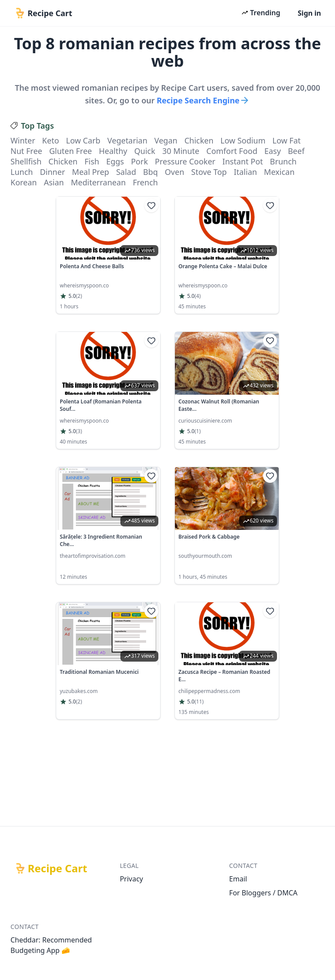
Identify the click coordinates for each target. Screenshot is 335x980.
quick (145, 151)
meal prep (91, 172)
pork (139, 161)
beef (296, 151)
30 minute (181, 151)
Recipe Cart (58, 868)
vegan (166, 140)
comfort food (232, 151)
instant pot (243, 161)
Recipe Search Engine (203, 100)
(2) (79, 296)
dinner (52, 172)
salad (126, 172)
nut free (26, 151)
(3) (79, 431)
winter (23, 140)
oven (174, 172)
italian (245, 172)
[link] (108, 255)
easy (273, 151)
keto (51, 140)
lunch (22, 172)
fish (92, 161)
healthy (113, 151)
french (145, 182)
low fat (287, 140)
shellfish (26, 161)
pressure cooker (185, 161)
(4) (198, 296)
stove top (209, 172)
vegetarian (127, 140)
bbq (150, 172)
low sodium (243, 140)
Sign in (309, 13)
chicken (199, 140)
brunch (283, 161)
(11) (199, 702)
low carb (83, 140)
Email (238, 879)
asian (54, 182)
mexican (279, 172)
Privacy (132, 879)
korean (24, 182)
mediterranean (98, 182)
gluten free (71, 151)
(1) (198, 431)
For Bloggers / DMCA (263, 893)
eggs (115, 161)
